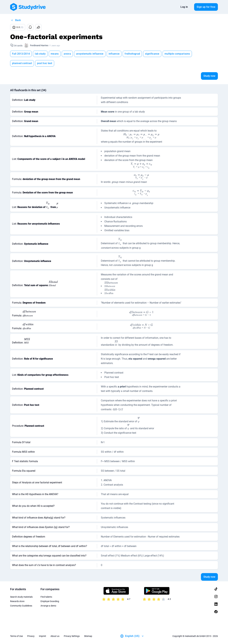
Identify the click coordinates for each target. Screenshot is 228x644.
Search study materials (21, 597)
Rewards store (17, 601)
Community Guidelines (21, 606)
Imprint (43, 636)
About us (55, 636)
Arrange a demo (48, 606)
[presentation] (141, 136)
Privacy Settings (72, 636)
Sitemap (88, 636)
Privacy (31, 636)
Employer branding (50, 601)
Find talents (46, 597)
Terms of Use (16, 636)
